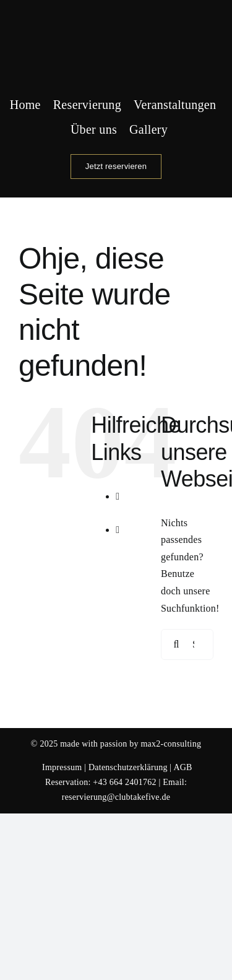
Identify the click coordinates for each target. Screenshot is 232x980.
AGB (183, 767)
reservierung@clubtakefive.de (116, 797)
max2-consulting (171, 744)
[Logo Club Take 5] (116, 14)
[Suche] (176, 644)
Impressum (62, 767)
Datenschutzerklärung (128, 767)
